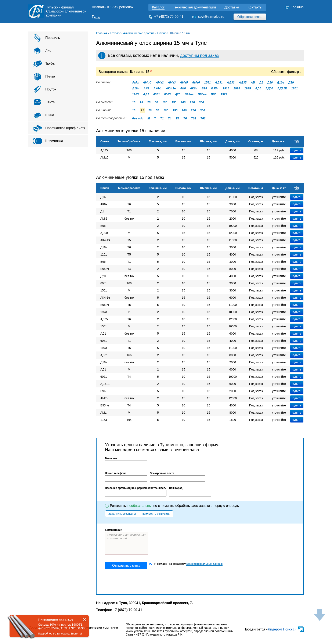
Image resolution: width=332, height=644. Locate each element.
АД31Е (282, 88)
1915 (226, 88)
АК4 (146, 88)
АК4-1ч (171, 88)
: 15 (141, 72)
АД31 (219, 82)
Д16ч (281, 82)
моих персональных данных (204, 564)
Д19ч (136, 88)
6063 (167, 94)
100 (165, 102)
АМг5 (184, 82)
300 (201, 102)
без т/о (138, 118)
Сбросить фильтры (286, 72)
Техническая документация (194, 7)
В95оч (202, 94)
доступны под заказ (199, 55)
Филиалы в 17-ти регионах (113, 7)
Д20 (178, 94)
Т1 (162, 118)
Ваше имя (111, 458)
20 (149, 102)
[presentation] (137, 582)
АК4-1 (157, 88)
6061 (157, 94)
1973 (224, 94)
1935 (248, 88)
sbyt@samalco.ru (211, 17)
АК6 (183, 88)
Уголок (163, 33)
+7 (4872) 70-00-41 (169, 17)
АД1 (146, 94)
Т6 (185, 118)
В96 (214, 94)
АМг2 (160, 82)
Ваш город (176, 488)
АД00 (269, 88)
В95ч (215, 88)
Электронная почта (162, 473)
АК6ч (194, 88)
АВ (253, 82)
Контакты (255, 7)
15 (141, 102)
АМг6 (196, 82)
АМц (135, 82)
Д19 (291, 82)
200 (183, 102)
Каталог (158, 7)
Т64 (194, 118)
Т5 (177, 118)
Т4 (170, 118)
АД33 (231, 82)
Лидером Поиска (281, 629)
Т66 (203, 118)
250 (192, 102)
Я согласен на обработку (186, 564)
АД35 (243, 82)
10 (134, 102)
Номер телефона (116, 473)
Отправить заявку (126, 565)
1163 (135, 94)
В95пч (189, 94)
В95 (204, 88)
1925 (237, 88)
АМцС (147, 82)
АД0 (258, 88)
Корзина (297, 7)
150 (174, 102)
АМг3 (172, 82)
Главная (102, 33)
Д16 (270, 82)
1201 (294, 88)
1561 (207, 82)
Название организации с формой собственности (136, 488)
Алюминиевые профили (140, 33)
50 (156, 102)
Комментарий (114, 530)
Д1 (261, 82)
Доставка (232, 7)
